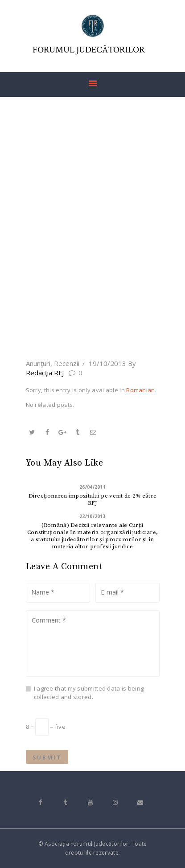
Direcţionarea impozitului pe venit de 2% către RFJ (93, 499)
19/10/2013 (107, 363)
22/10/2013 (92, 516)
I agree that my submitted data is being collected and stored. (89, 693)
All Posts (91, 325)
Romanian (140, 390)
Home (57, 325)
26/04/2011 (92, 487)
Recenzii (67, 363)
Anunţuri (38, 363)
